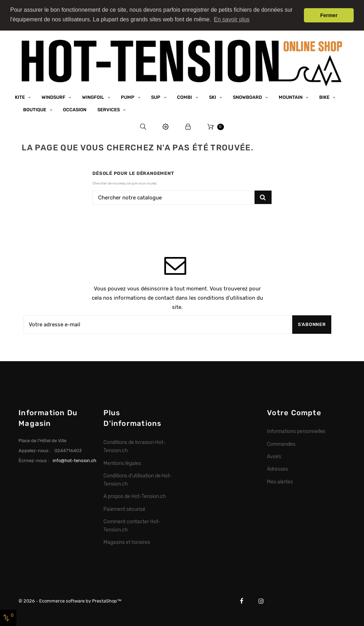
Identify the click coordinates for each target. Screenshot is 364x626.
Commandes (281, 444)
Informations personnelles (296, 431)
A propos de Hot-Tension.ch (134, 496)
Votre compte (294, 412)
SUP (156, 97)
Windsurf (54, 97)
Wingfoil (94, 97)
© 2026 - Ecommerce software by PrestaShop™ (70, 601)
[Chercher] (173, 198)
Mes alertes (280, 481)
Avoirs (274, 456)
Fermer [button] (329, 15)
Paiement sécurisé (124, 509)
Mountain (291, 97)
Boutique (35, 110)
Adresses (277, 469)
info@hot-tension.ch (74, 461)
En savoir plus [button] (232, 19)
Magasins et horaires (127, 542)
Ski (213, 97)
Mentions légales (122, 463)
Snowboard (248, 97)
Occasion (75, 110)
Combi (185, 97)
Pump (128, 97)
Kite (20, 97)
